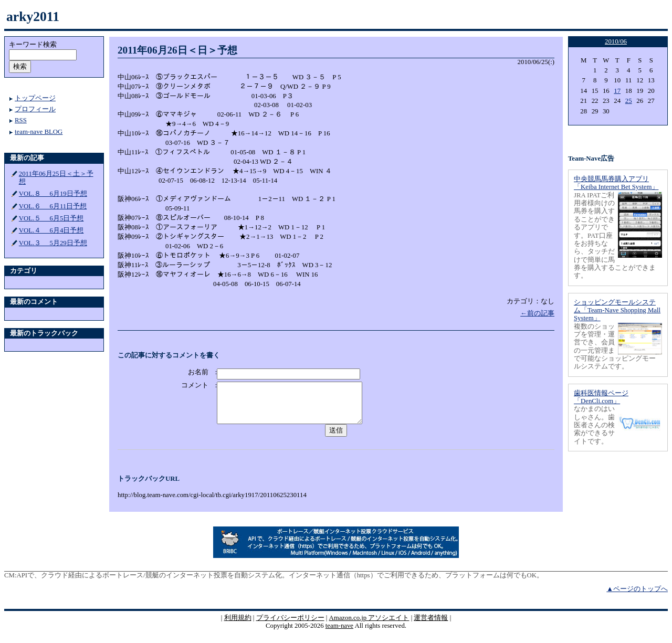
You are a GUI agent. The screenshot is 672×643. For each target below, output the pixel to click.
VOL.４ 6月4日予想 (51, 230)
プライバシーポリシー (290, 626)
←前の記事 (537, 313)
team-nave (339, 634)
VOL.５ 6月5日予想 (51, 218)
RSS (21, 120)
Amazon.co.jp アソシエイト (369, 626)
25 (629, 101)
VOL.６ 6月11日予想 (53, 206)
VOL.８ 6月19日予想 (53, 194)
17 (617, 91)
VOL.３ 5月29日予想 (53, 243)
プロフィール (35, 109)
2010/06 (616, 41)
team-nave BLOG (39, 132)
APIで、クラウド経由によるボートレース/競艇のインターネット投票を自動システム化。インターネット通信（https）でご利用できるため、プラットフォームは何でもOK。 (280, 583)
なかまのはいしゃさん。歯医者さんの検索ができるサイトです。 (594, 425)
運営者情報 (431, 626)
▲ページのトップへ (637, 597)
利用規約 (238, 626)
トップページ (35, 98)
